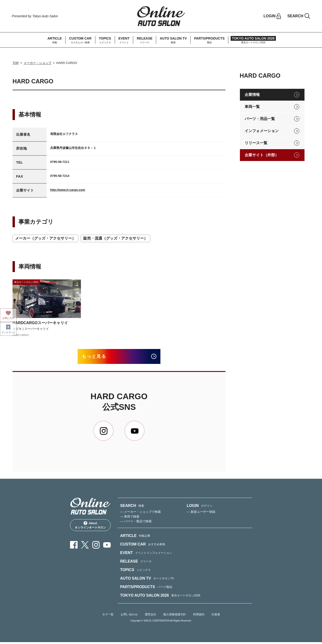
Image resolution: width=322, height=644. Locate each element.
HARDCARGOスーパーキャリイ (40, 323)
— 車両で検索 (130, 518)
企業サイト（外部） (262, 155)
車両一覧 (252, 107)
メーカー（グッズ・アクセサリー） (45, 238)
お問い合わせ (129, 616)
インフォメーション (262, 131)
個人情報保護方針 (175, 616)
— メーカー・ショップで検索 (141, 514)
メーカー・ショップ (37, 63)
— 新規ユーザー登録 (201, 514)
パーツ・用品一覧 (260, 119)
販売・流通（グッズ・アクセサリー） (115, 238)
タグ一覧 (108, 616)
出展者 (216, 616)
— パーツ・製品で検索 (136, 523)
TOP (16, 63)
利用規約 (199, 616)
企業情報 (252, 95)
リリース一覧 (256, 143)
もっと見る (98, 357)
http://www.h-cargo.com (68, 190)
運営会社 (150, 616)
